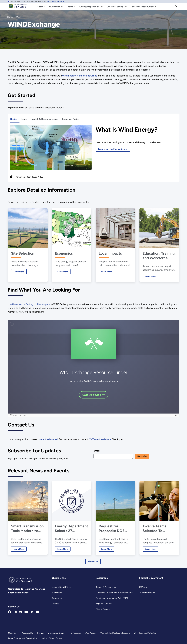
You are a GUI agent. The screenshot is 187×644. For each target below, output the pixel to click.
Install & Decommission (45, 119)
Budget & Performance (106, 587)
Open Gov (13, 633)
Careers (55, 604)
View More (93, 561)
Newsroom (57, 593)
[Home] (18, 7)
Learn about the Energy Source (113, 149)
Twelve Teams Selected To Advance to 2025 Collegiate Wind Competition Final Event (157, 528)
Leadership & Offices (61, 587)
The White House (147, 593)
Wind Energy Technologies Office (80, 76)
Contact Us (57, 598)
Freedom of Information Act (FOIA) (112, 598)
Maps (24, 119)
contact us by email (48, 439)
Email (96, 451)
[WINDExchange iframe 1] (94, 368)
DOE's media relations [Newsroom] (100, 439)
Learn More (17, 272)
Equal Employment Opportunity (22, 638)
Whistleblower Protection (145, 633)
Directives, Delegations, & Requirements (114, 593)
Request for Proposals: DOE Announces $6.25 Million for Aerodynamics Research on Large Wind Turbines (114, 528)
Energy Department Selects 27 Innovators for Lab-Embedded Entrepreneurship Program (71, 528)
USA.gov (143, 587)
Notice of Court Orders (51, 638)
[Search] (176, 7)
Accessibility (27, 633)
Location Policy (71, 119)
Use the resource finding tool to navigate (29, 304)
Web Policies (91, 633)
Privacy (41, 633)
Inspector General (104, 604)
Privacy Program (103, 609)
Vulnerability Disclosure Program (115, 633)
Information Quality (57, 633)
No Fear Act (75, 633)
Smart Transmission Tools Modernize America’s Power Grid (27, 528)
